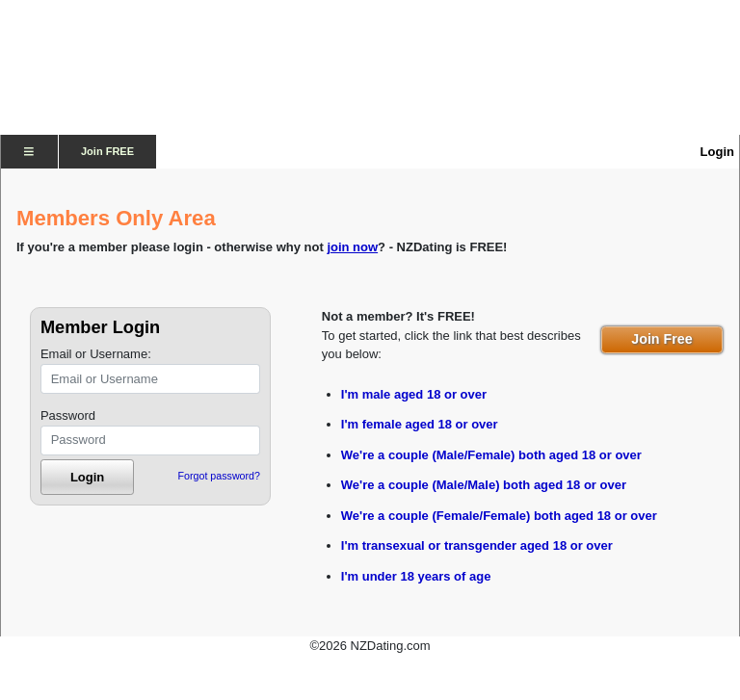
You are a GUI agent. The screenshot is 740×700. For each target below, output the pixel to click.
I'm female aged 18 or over (420, 424)
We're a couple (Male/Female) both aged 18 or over (491, 455)
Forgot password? (219, 476)
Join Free (662, 339)
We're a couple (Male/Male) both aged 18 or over (484, 485)
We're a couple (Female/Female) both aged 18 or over (499, 516)
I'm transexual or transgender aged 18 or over (477, 545)
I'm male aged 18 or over (414, 394)
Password (68, 415)
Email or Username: (96, 354)
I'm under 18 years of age (416, 576)
